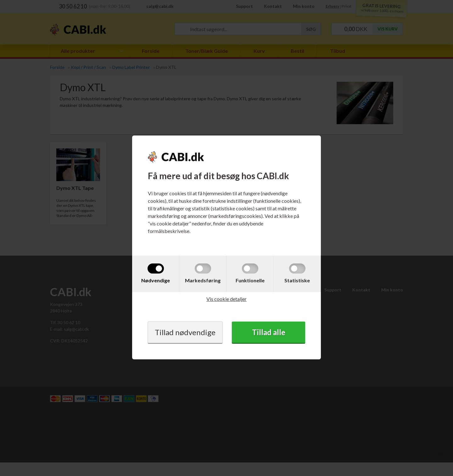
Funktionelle (250, 280)
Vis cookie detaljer (226, 299)
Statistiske (297, 280)
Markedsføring (203, 280)
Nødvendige (156, 280)
